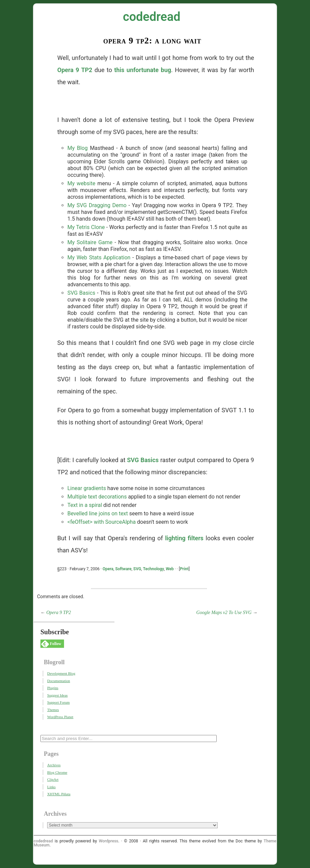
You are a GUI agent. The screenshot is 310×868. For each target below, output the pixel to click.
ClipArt (53, 779)
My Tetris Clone (86, 227)
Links (51, 787)
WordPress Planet (60, 717)
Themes (53, 710)
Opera (108, 569)
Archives (54, 765)
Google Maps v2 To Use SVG (224, 613)
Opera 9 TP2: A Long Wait (152, 41)
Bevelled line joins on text (98, 513)
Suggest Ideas (57, 695)
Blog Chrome (57, 772)
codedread (152, 17)
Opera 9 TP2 (75, 70)
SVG (137, 569)
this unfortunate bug (143, 70)
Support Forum (58, 702)
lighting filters (184, 538)
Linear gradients (87, 488)
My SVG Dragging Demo (97, 205)
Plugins (53, 688)
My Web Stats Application (99, 258)
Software (123, 569)
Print (184, 569)
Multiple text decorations (97, 497)
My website (81, 183)
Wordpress (108, 841)
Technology (153, 569)
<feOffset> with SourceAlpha (102, 522)
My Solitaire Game (90, 242)
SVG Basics (81, 293)
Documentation (59, 681)
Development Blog (61, 673)
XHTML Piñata (59, 794)
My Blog (77, 148)
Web (170, 569)
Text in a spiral (85, 505)
